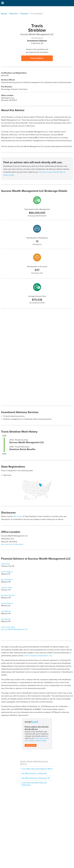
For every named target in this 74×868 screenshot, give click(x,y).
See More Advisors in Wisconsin (34, 773)
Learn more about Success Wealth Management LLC (14, 628)
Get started (31, 745)
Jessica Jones (7, 588)
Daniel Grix (5, 564)
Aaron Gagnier (7, 572)
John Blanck (6, 611)
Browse (4, 14)
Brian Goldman (7, 580)
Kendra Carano (7, 603)
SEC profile (18, 516)
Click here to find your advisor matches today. (37, 740)
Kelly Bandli (6, 619)
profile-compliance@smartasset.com (38, 656)
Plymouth (24, 14)
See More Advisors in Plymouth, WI (36, 778)
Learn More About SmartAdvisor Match (37, 769)
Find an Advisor (37, 58)
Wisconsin (14, 14)
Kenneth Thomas (8, 595)
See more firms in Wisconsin (12, 544)
